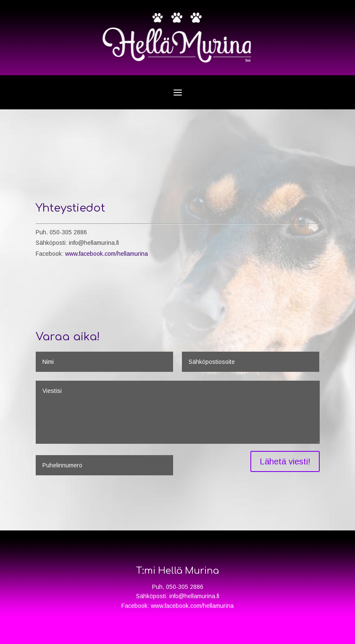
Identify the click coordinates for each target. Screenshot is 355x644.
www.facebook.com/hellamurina (106, 254)
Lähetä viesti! (285, 461)
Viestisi (177, 412)
